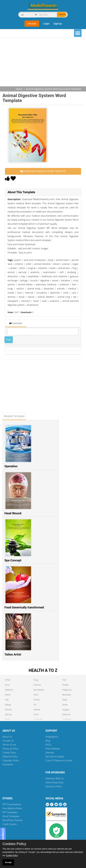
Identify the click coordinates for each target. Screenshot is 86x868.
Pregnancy (67, 690)
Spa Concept (13, 560)
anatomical (33, 305)
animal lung (64, 297)
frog (74, 268)
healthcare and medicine (54, 276)
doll (62, 272)
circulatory (42, 293)
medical (72, 289)
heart (36, 301)
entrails (61, 289)
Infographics (52, 737)
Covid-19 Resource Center (59, 760)
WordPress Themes (12, 820)
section (20, 289)
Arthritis (8, 710)
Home (19, 89)
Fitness (37, 700)
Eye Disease (39, 690)
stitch (22, 268)
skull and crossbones (35, 260)
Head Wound (13, 513)
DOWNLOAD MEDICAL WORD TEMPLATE (43, 171)
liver (74, 284)
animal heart (62, 260)
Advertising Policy (55, 782)
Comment (16, 323)
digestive (45, 280)
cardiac (13, 268)
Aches (8, 680)
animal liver (64, 268)
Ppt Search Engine (55, 756)
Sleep (65, 700)
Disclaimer (8, 764)
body (51, 260)
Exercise (37, 685)
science (66, 264)
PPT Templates (10, 812)
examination (50, 272)
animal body (34, 289)
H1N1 (36, 715)
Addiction (9, 690)
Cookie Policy (9, 753)
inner (66, 293)
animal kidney (25, 284)
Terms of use (9, 745)
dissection (13, 276)
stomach (26, 301)
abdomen (55, 293)
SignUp (58, 23)
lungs (10, 289)
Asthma (8, 715)
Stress (65, 705)
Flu (35, 705)
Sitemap (50, 753)
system (18, 260)
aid (75, 297)
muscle (34, 280)
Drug (36, 680)
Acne (7, 685)
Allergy (8, 705)
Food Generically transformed (24, 607)
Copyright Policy (11, 760)
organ (75, 264)
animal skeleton (46, 297)
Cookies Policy (14, 844)
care (74, 293)
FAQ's (48, 745)
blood (56, 264)
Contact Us (8, 741)
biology (24, 280)
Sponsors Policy (54, 786)
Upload (32, 24)
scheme (19, 264)
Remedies (67, 695)
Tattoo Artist (13, 654)
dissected (49, 289)
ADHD (8, 695)
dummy (12, 297)
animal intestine (42, 264)
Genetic (37, 710)
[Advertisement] (44, 62)
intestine (42, 268)
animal (11, 272)
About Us (7, 737)
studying (72, 272)
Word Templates (11, 816)
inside (53, 268)
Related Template (14, 416)
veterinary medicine (46, 284)
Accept (8, 862)
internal (29, 293)
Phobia (65, 685)
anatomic (54, 301)
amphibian (33, 276)
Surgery (66, 710)
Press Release (53, 749)
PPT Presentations (12, 804)
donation (66, 280)
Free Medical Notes (12, 808)
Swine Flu (67, 715)
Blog (48, 741)
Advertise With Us (55, 778)
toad (44, 301)
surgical (32, 268)
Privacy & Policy (10, 749)
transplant (13, 301)
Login (46, 23)
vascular (22, 272)
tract (20, 293)
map (23, 276)
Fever (36, 695)
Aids (7, 700)
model (11, 293)
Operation (11, 466)
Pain (64, 680)
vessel (55, 280)
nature (31, 297)
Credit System (10, 824)
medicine (64, 284)
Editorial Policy (10, 756)
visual (21, 297)
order (29, 264)
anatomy (35, 272)
